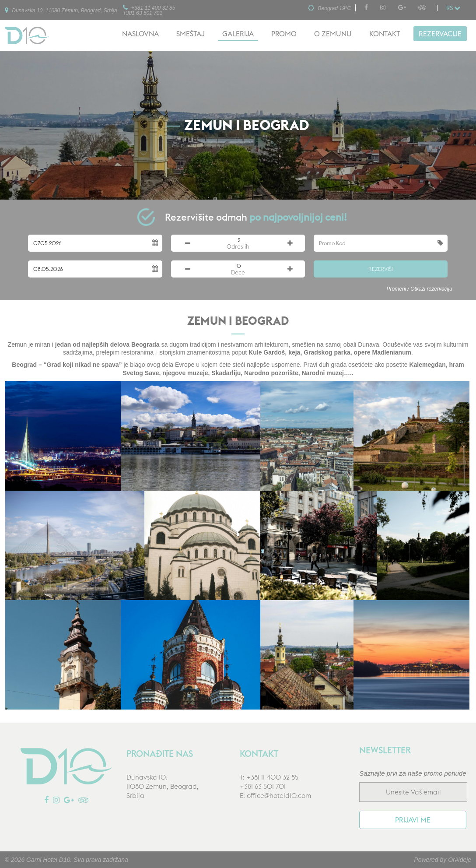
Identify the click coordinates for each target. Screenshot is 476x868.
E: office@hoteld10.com (275, 796)
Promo (284, 34)
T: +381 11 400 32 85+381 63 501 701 (269, 782)
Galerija (238, 34)
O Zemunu (333, 34)
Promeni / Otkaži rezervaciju (420, 289)
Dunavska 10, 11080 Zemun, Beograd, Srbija (61, 10)
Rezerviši (381, 269)
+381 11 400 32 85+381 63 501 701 (149, 10)
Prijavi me (413, 820)
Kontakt (385, 34)
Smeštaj (191, 34)
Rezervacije (440, 34)
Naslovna (140, 34)
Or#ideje (460, 860)
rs (453, 8)
